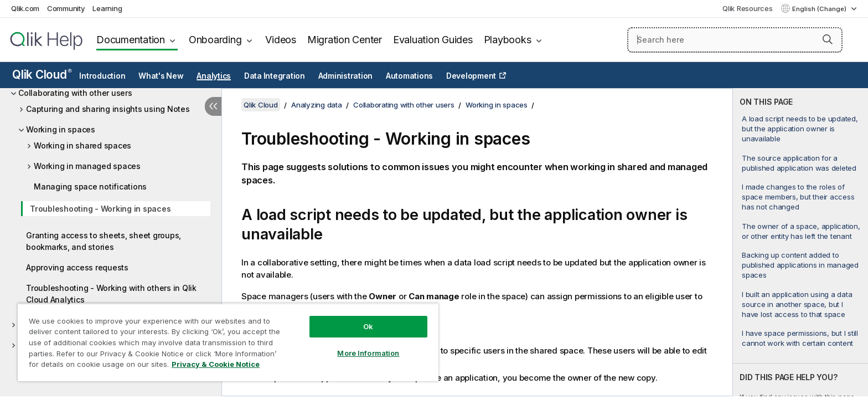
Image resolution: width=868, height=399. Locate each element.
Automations (409, 76)
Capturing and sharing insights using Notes (108, 109)
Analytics (214, 76)
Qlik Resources (748, 8)
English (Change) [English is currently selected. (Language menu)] (820, 9)
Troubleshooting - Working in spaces (100, 209)
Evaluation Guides (433, 40)
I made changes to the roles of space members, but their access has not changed (798, 197)
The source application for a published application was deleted (799, 163)
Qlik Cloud (42, 75)
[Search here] (735, 40)
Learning (107, 8)
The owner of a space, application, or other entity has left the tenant (801, 231)
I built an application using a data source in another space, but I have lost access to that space (797, 304)
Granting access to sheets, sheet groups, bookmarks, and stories (104, 241)
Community (66, 8)
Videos (281, 40)
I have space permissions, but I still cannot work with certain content (800, 338)
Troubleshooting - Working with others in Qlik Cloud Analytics (111, 294)
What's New (161, 76)
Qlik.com (25, 8)
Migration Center (345, 40)
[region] (228, 342)
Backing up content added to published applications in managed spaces (800, 265)
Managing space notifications (90, 186)
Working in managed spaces (87, 166)
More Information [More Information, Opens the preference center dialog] (368, 353)
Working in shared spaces (82, 145)
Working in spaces (61, 129)
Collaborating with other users (75, 93)
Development (471, 76)
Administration (346, 76)
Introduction (102, 76)
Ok (368, 326)
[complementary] (800, 242)
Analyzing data (317, 105)
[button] (828, 39)
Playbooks (508, 40)
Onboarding (215, 40)
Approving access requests (77, 267)
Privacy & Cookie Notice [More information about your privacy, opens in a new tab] (216, 364)
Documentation (131, 40)
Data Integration (275, 76)
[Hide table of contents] (213, 106)
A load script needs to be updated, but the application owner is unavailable (800, 129)
